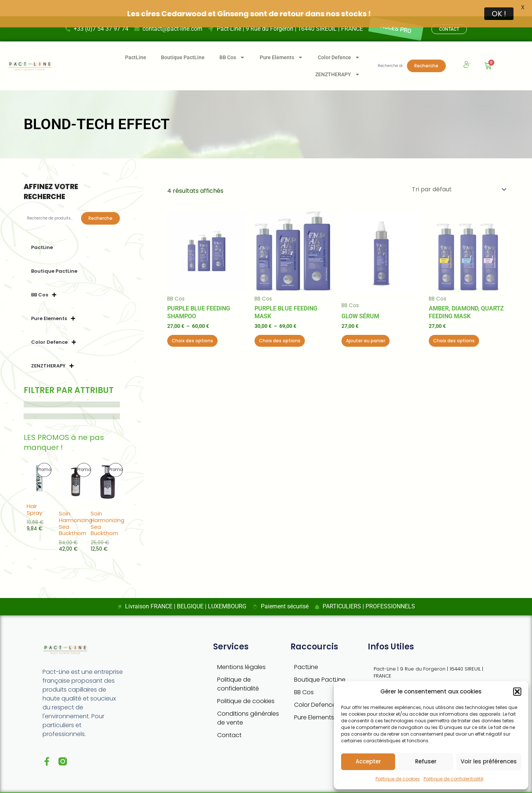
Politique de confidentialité (453, 779)
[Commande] (459, 173)
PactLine (136, 41)
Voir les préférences (489, 761)
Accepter (368, 761)
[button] (517, 692)
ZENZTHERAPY (338, 58)
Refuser (426, 761)
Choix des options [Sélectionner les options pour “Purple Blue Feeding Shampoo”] (192, 324)
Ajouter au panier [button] (366, 324)
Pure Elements (281, 41)
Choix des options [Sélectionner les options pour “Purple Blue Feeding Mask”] (280, 324)
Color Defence (339, 41)
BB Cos (232, 41)
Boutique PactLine (183, 41)
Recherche (426, 49)
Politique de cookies (398, 779)
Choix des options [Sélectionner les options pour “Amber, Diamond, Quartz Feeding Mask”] (454, 324)
